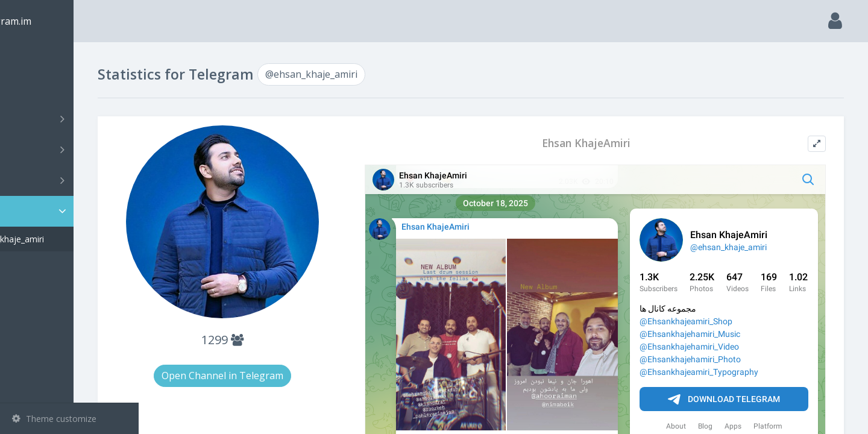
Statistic (73, 211)
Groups (71, 149)
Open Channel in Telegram (276, 376)
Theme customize (54, 419)
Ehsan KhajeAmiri (608, 143)
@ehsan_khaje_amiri (70, 239)
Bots (71, 180)
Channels (71, 119)
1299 (276, 340)
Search (31, 88)
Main (29, 58)
